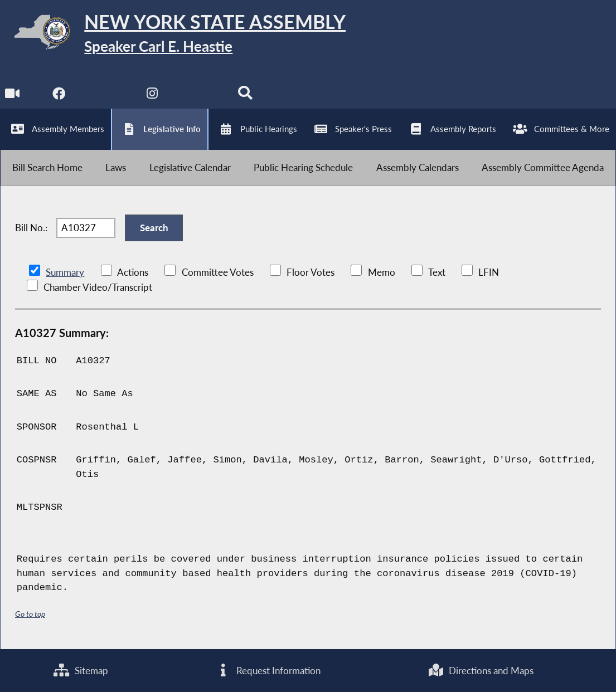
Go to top (30, 614)
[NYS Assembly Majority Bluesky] (199, 96)
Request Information (268, 671)
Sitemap (81, 671)
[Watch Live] (13, 96)
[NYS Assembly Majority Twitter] (106, 96)
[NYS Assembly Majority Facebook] (59, 96)
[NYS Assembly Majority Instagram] (152, 96)
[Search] (245, 96)
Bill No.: (31, 228)
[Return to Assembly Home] (173, 35)
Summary (65, 272)
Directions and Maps (481, 671)
